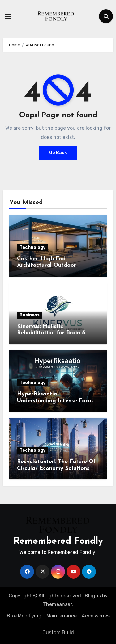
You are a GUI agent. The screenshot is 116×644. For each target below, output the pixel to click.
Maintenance (62, 616)
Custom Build (58, 632)
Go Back (58, 153)
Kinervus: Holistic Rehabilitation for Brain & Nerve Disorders (52, 333)
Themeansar (57, 604)
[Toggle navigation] (8, 16)
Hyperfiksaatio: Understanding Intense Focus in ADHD (55, 401)
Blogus (93, 596)
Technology (32, 247)
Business (30, 315)
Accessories (96, 616)
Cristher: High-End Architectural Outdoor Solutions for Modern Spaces (55, 266)
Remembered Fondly (58, 541)
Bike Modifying (24, 616)
